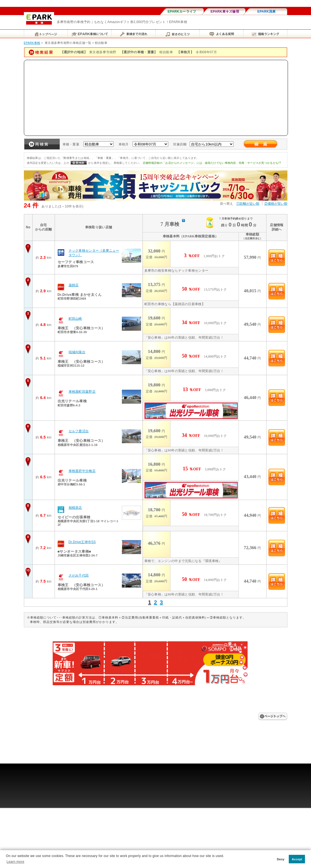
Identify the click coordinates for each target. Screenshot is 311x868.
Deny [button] (281, 859)
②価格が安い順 (276, 204)
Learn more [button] (15, 862)
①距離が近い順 (248, 204)
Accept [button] (297, 859)
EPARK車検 (32, 43)
